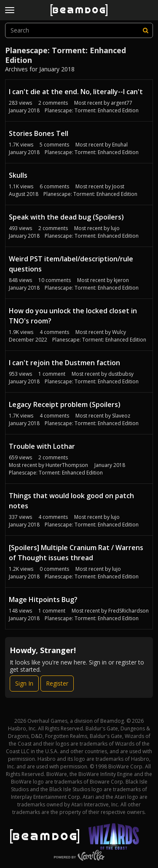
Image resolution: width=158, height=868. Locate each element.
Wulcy (119, 332)
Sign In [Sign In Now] (24, 683)
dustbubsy (121, 374)
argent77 (122, 103)
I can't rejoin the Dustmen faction (64, 363)
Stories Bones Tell (39, 133)
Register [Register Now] (57, 683)
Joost (118, 186)
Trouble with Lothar (42, 446)
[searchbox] (79, 30)
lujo (115, 228)
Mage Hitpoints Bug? (43, 599)
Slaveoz (121, 416)
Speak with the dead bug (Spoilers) (66, 217)
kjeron (121, 280)
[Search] (145, 30)
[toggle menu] (10, 10)
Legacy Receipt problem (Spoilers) (65, 404)
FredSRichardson (129, 611)
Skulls (18, 175)
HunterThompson (67, 465)
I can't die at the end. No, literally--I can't (76, 92)
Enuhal (120, 145)
